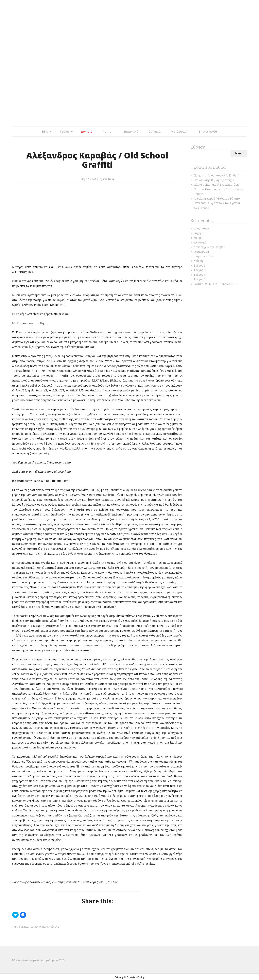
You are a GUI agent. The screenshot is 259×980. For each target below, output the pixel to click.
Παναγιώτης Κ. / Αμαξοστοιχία (214, 180)
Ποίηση (108, 131)
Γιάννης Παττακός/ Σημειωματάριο (217, 184)
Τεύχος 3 (200, 270)
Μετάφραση (180, 131)
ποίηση (198, 261)
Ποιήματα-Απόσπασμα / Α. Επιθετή (217, 175)
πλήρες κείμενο (39, 927)
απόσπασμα (201, 228)
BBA (45, 131)
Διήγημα (155, 131)
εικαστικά (200, 242)
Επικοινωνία (208, 131)
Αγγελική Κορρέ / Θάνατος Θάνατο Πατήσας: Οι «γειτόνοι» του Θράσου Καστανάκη (217, 203)
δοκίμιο (24, 927)
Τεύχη (64, 131)
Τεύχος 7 (200, 279)
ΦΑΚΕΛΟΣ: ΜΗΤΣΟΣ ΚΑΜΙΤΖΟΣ (215, 284)
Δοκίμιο (87, 131)
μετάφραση (201, 251)
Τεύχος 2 (200, 265)
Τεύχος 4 (200, 275)
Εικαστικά (131, 131)
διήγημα (199, 233)
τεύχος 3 (54, 927)
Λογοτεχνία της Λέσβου (209, 247)
